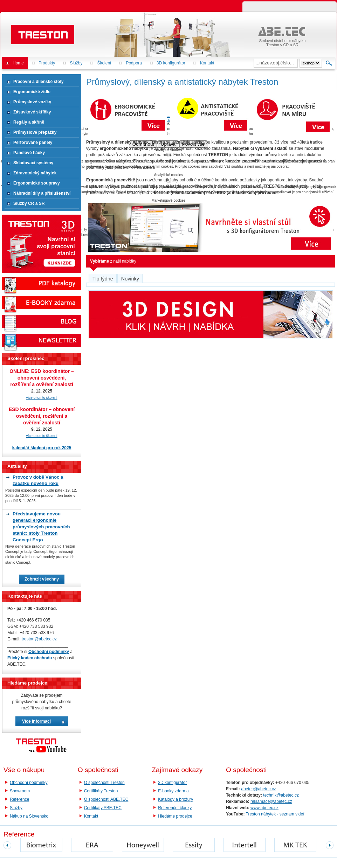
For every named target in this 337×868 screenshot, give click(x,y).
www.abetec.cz (264, 808)
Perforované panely (33, 143)
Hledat (329, 63)
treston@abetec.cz (39, 639)
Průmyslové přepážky (35, 132)
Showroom (20, 791)
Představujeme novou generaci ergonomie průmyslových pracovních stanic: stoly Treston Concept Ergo (41, 527)
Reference (19, 799)
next (330, 845)
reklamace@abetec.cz (271, 801)
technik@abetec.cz (281, 795)
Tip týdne (103, 279)
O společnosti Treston (104, 783)
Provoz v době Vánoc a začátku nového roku (38, 480)
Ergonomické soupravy (37, 183)
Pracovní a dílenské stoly (38, 82)
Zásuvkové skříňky (32, 112)
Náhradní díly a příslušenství (42, 193)
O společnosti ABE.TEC (106, 799)
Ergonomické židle (32, 92)
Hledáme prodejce (175, 816)
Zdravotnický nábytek (35, 173)
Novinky (130, 279)
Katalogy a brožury (176, 799)
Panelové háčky (29, 153)
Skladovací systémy (33, 163)
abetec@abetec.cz (259, 789)
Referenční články (175, 808)
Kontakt (91, 816)
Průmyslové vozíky (32, 102)
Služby (16, 808)
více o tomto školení (42, 398)
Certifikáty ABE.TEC (103, 808)
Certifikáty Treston (101, 791)
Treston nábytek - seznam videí (275, 814)
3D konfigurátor (172, 783)
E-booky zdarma (173, 791)
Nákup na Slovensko (29, 816)
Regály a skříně (29, 122)
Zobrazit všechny (42, 579)
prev (7, 845)
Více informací (36, 721)
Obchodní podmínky (29, 783)
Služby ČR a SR (29, 203)
